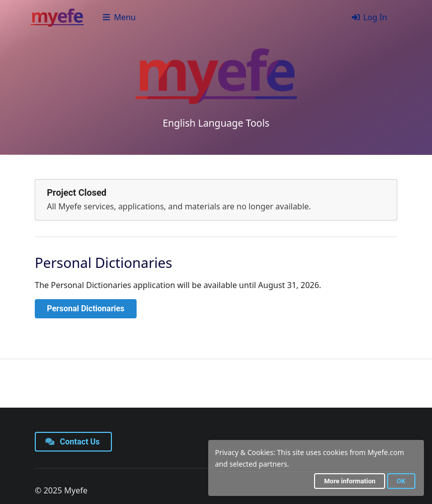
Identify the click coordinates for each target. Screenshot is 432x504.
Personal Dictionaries (86, 309)
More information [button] (350, 481)
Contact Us (73, 442)
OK (401, 481)
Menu (119, 17)
